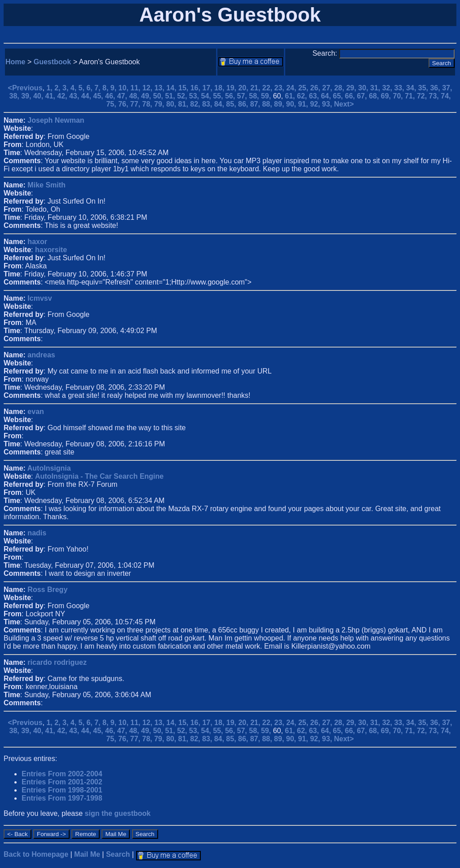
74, (446, 96)
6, (90, 88)
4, (75, 88)
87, (256, 104)
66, (351, 96)
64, (327, 96)
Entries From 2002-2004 (62, 774)
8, (106, 88)
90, (292, 104)
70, (399, 96)
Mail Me (87, 854)
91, (304, 104)
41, (51, 96)
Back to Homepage (36, 854)
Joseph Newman (56, 120)
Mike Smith (46, 185)
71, (411, 96)
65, (339, 96)
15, (184, 88)
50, (159, 96)
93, (328, 104)
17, (208, 88)
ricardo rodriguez (57, 662)
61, (291, 96)
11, (136, 88)
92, (316, 104)
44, (87, 96)
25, (304, 88)
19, (232, 88)
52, (183, 96)
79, (160, 104)
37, (447, 88)
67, (363, 96)
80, (172, 104)
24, (292, 88)
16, (197, 88)
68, (375, 96)
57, (243, 96)
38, (15, 96)
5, (83, 88)
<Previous (25, 88)
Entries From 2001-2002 (62, 782)
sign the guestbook (118, 813)
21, (256, 88)
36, (436, 88)
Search (118, 854)
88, (268, 104)
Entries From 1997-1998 (62, 798)
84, (220, 104)
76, (124, 104)
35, (424, 88)
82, (196, 104)
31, (376, 88)
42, (63, 96)
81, (184, 104)
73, (435, 96)
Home (15, 62)
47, (123, 96)
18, (220, 88)
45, (99, 96)
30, (364, 88)
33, (400, 88)
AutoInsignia (49, 468)
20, (244, 88)
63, (315, 96)
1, (50, 88)
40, (39, 96)
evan (35, 412)
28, (340, 88)
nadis (37, 533)
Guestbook (53, 62)
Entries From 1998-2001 (62, 790)
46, (111, 96)
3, (66, 88)
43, (75, 96)
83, (208, 104)
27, (328, 88)
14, (172, 88)
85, (232, 104)
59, (267, 96)
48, (135, 96)
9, (115, 88)
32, (388, 88)
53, (195, 96)
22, (268, 88)
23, (281, 88)
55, (219, 96)
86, (244, 104)
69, (387, 96)
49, (147, 96)
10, (125, 88)
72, (423, 96)
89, (280, 104)
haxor (37, 242)
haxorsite (51, 250)
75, (112, 104)
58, (255, 96)
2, (58, 88)
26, (316, 88)
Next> (344, 104)
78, (148, 104)
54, (207, 96)
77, (136, 104)
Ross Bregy (47, 590)
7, (98, 88)
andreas (41, 355)
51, (171, 96)
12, (148, 88)
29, (352, 88)
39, (27, 96)
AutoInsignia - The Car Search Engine (99, 476)
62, (303, 96)
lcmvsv (40, 298)
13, (161, 88)
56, (231, 96)
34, (412, 88)
